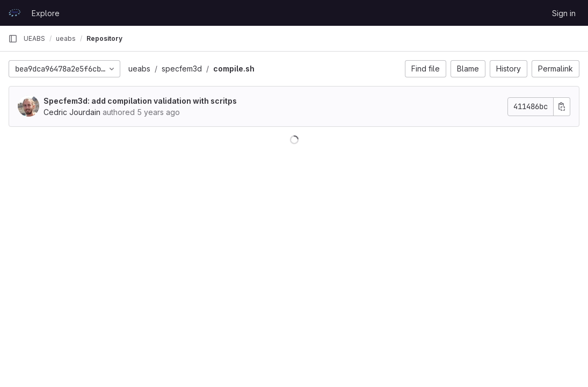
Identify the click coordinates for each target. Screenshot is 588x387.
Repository (104, 38)
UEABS (34, 38)
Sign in (564, 13)
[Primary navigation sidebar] (13, 39)
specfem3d (182, 69)
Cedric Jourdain (72, 112)
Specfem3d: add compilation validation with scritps (140, 101)
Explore (46, 13)
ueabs (139, 69)
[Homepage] (14, 13)
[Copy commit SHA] (562, 107)
